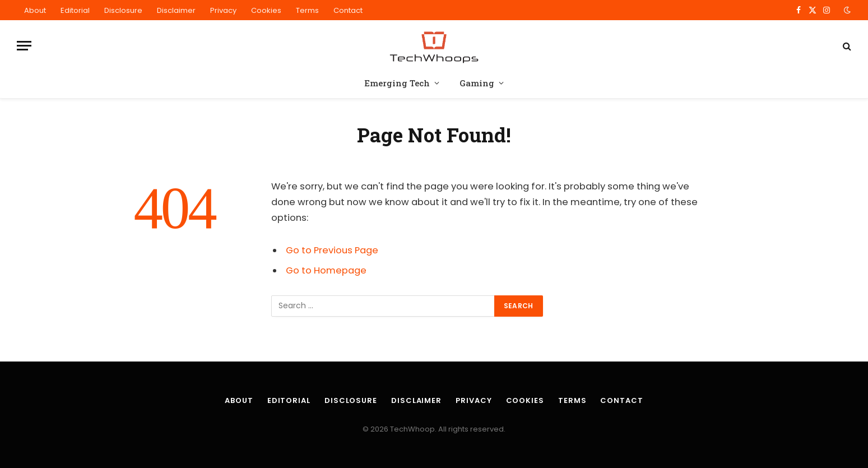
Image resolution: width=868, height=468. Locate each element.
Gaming (477, 83)
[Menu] (24, 46)
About (35, 10)
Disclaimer (176, 10)
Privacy (223, 10)
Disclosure (123, 10)
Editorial (75, 10)
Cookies (266, 10)
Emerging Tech (397, 83)
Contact (348, 10)
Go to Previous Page (332, 250)
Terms (307, 10)
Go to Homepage (326, 270)
